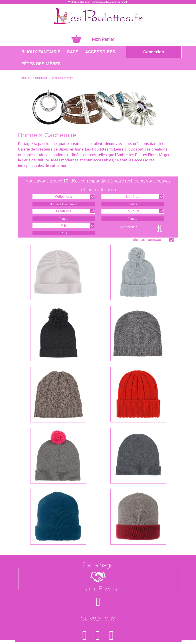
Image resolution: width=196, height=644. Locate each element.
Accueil (26, 78)
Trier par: (139, 240)
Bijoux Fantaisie (41, 52)
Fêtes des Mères (41, 64)
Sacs (73, 52)
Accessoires (100, 52)
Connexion (154, 52)
